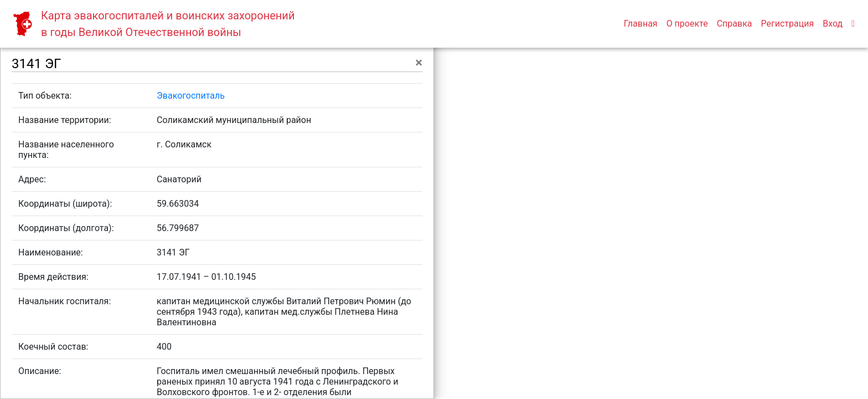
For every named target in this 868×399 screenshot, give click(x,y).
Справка (735, 24)
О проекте (687, 24)
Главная (641, 24)
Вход (833, 24)
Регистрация (788, 24)
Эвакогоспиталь (191, 96)
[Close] (419, 63)
